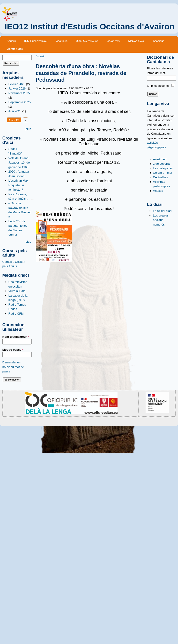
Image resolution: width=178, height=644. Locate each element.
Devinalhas (160, 177)
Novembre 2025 (19, 93)
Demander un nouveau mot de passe (13, 367)
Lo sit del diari (162, 211)
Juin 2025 (15, 111)
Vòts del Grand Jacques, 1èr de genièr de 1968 (19, 163)
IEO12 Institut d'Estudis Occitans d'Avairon (90, 27)
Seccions (159, 41)
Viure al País (17, 291)
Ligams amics (15, 49)
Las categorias (163, 168)
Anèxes (158, 191)
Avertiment (160, 159)
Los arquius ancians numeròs (161, 220)
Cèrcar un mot (162, 173)
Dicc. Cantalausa (87, 41)
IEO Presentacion (36, 41)
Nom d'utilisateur (16, 337)
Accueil (40, 56)
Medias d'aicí (137, 41)
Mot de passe (13, 350)
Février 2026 (17, 84)
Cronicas (62, 41)
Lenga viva (113, 41)
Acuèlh (11, 41)
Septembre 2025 (19, 102)
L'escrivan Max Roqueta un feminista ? (18, 185)
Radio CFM (16, 314)
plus (28, 129)
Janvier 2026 (17, 88)
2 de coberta (161, 164)
